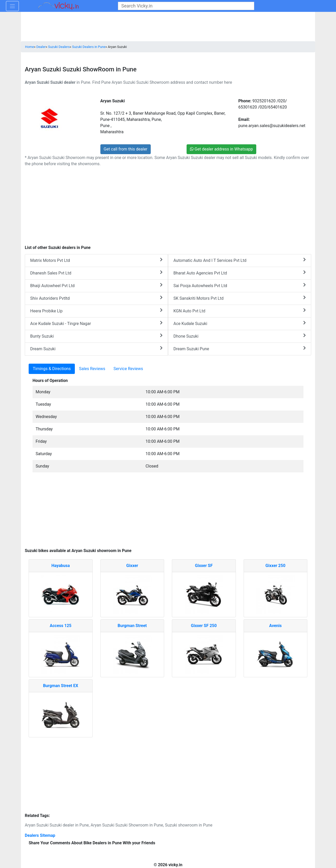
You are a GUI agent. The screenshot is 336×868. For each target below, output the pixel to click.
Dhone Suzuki (240, 336)
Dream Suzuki (96, 349)
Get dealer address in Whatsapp (221, 149)
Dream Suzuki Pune (240, 349)
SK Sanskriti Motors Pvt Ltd (240, 298)
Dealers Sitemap (40, 835)
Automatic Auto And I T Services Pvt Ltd (240, 260)
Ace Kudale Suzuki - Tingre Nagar (96, 323)
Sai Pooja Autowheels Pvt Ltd (240, 285)
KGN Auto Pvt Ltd (240, 311)
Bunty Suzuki (96, 336)
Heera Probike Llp (96, 311)
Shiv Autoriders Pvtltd (96, 298)
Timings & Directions (52, 369)
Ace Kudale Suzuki (240, 323)
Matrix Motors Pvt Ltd (96, 260)
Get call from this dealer (126, 149)
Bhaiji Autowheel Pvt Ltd (96, 285)
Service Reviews (128, 369)
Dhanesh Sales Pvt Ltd (96, 273)
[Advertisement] (168, 513)
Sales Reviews (92, 369)
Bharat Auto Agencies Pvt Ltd (240, 273)
